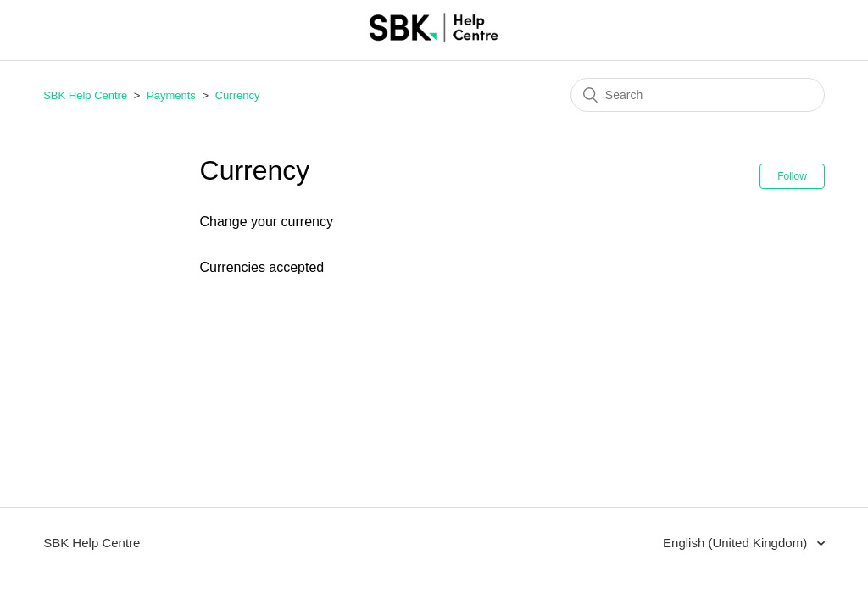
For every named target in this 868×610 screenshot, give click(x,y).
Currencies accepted (262, 267)
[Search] (698, 95)
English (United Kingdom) (737, 543)
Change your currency (267, 222)
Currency (238, 95)
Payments (171, 95)
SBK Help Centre (85, 95)
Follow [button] (792, 176)
